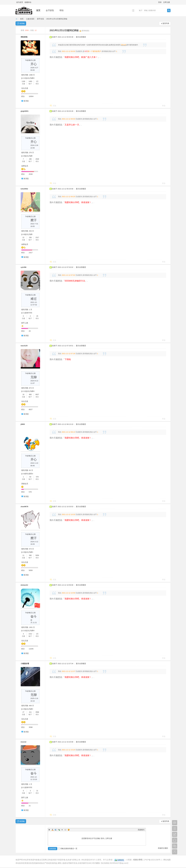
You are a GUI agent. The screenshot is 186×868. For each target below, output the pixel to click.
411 (30, 712)
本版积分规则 (163, 848)
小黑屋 (129, 860)
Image (56, 830)
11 (23, 555)
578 (37, 477)
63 (30, 477)
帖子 (141, 10)
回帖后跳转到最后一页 (68, 849)
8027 (37, 395)
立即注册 (166, 2)
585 (30, 555)
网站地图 (167, 860)
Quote (62, 830)
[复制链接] (85, 31)
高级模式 (141, 830)
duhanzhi (24, 585)
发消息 (26, 101)
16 (23, 395)
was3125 (24, 346)
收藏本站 (28, 2)
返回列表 (166, 23)
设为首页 (20, 2)
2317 (37, 238)
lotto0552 (24, 189)
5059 (37, 555)
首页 (38, 10)
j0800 (23, 424)
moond (23, 742)
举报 (164, 106)
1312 (30, 634)
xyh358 (24, 267)
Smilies (69, 830)
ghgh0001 (25, 111)
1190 (23, 81)
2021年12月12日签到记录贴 (57, 19)
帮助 (62, 10)
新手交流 (40, 19)
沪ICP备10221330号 (152, 860)
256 (30, 238)
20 (37, 316)
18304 (31, 96)
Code (65, 830)
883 (30, 395)
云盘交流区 (30, 19)
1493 (30, 81)
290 (30, 159)
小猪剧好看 (25, 664)
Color (52, 830)
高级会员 (25, 484)
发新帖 (22, 23)
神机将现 (24, 37)
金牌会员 (25, 166)
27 (23, 712)
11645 (31, 649)
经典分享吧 (17, 19)
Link (59, 830)
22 (23, 238)
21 (37, 791)
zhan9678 (24, 507)
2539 (37, 159)
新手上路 (25, 323)
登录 (160, 2)
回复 (55, 106)
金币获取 (50, 10)
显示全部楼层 (81, 37)
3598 (37, 712)
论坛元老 (25, 88)
